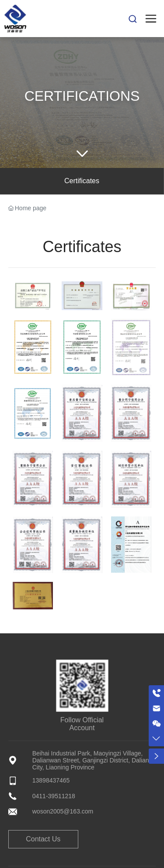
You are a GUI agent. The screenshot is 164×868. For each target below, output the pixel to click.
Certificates (82, 181)
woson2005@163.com (63, 811)
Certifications (82, 96)
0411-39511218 (54, 796)
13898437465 (51, 780)
